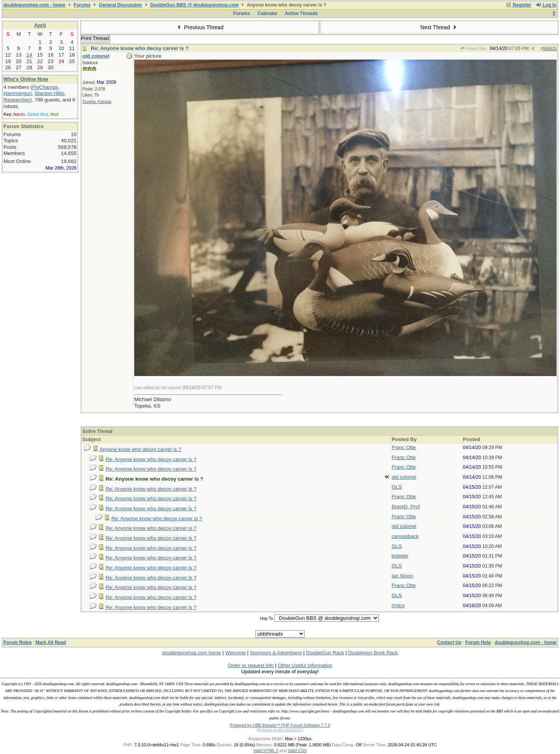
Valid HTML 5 (266, 751)
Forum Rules (17, 642)
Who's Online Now (26, 79)
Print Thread (95, 38)
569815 (550, 48)
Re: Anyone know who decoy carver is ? (140, 48)
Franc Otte (473, 48)
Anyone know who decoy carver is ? (141, 449)
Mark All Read (51, 642)
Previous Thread (200, 27)
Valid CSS (297, 751)
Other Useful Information (305, 665)
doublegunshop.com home (191, 653)
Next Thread (439, 27)
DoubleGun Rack (325, 653)
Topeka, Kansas (97, 102)
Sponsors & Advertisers (276, 653)
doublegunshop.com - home (34, 5)
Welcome (235, 653)
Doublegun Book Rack (373, 653)
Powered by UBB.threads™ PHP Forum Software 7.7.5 (280, 725)
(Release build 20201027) (280, 730)
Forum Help (478, 642)
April (40, 25)
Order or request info (251, 665)
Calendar (267, 13)
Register (518, 5)
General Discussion (120, 5)
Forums (82, 5)
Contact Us (449, 642)
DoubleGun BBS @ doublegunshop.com (195, 5)
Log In (546, 5)
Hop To (267, 618)
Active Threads (302, 13)
